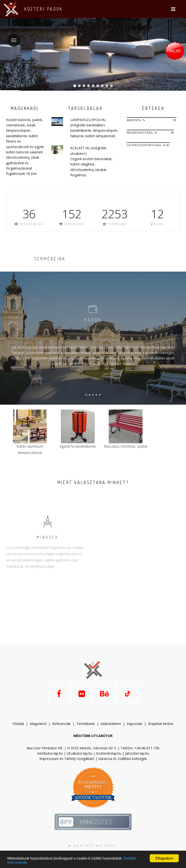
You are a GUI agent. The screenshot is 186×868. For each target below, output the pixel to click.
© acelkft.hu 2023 (92, 846)
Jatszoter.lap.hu (137, 753)
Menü (12, 37)
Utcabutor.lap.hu (79, 753)
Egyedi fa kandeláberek (78, 446)
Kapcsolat (135, 724)
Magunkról (38, 724)
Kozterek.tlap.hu (109, 753)
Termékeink (86, 724)
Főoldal (18, 724)
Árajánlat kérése (161, 724)
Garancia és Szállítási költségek (123, 759)
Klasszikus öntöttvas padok (126, 446)
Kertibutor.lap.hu (50, 753)
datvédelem (113, 724)
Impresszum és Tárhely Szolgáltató (67, 759)
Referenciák (61, 724)
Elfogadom (164, 858)
